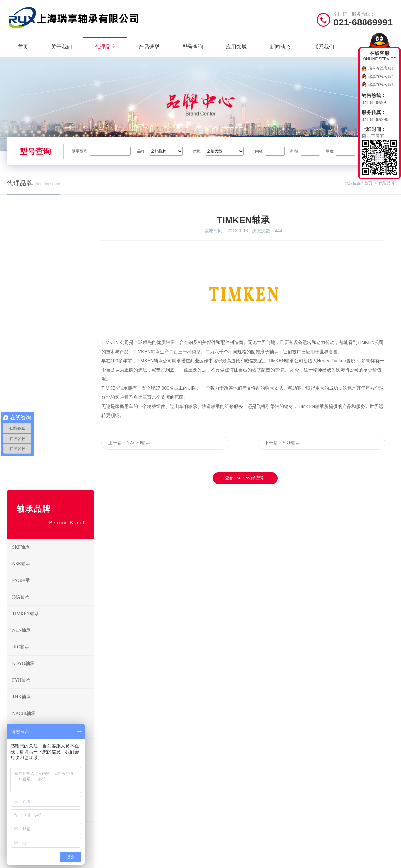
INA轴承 (53, 327)
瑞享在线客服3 (381, 85)
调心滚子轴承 (220, 769)
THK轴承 (53, 427)
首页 (23, 49)
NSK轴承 (53, 294)
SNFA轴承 (53, 560)
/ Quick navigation (33, 721)
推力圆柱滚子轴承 (224, 779)
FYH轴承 (53, 410)
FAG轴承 (53, 311)
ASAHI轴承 (53, 460)
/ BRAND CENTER (135, 721)
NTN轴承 (53, 360)
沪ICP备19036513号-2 (146, 860)
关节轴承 (259, 799)
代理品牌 (105, 49)
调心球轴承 (261, 738)
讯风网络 (385, 860)
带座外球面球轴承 (224, 809)
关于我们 (62, 49)
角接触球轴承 (220, 749)
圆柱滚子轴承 (263, 749)
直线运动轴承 (220, 799)
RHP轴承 (53, 543)
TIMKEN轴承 (53, 344)
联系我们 (324, 49)
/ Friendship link (32, 823)
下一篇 (287, 452)
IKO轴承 (53, 377)
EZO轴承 (53, 527)
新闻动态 (280, 49)
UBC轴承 (53, 576)
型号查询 (193, 49)
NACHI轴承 (53, 443)
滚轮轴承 (259, 809)
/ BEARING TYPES (235, 721)
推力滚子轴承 (220, 789)
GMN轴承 (53, 610)
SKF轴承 (53, 277)
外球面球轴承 (263, 789)
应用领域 (236, 49)
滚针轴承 (259, 769)
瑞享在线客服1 (381, 68)
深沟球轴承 (218, 738)
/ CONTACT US (333, 721)
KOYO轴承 (53, 394)
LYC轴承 (53, 493)
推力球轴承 (261, 759)
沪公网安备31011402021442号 (203, 860)
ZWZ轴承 (53, 510)
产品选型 (149, 49)
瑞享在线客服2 (381, 77)
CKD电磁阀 (53, 626)
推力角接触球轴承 (268, 779)
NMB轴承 (53, 643)
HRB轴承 (53, 477)
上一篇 (141, 452)
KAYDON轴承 (53, 593)
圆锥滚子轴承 (220, 759)
